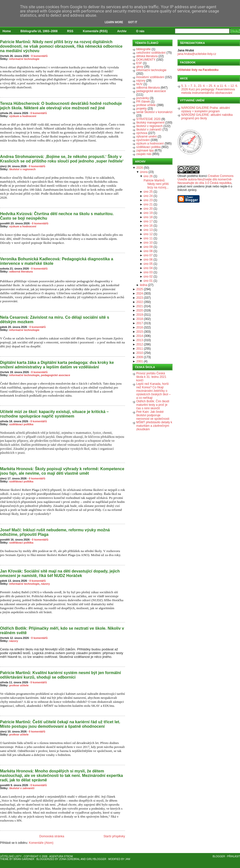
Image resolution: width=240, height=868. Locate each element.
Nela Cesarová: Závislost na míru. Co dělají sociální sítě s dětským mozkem (55, 320)
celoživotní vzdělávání (151, 53)
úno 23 (148, 200)
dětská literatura (147, 56)
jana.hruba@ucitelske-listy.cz (197, 54)
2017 (140, 323)
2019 (140, 315)
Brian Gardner (24, 859)
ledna (144, 285)
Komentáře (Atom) (41, 843)
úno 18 (148, 217)
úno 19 (148, 213)
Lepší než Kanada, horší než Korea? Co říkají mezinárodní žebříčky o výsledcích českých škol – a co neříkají (153, 391)
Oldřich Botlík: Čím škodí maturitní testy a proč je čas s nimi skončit (153, 405)
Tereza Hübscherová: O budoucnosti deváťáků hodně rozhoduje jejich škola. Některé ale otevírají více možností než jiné (61, 106)
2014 (140, 336)
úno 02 (148, 277)
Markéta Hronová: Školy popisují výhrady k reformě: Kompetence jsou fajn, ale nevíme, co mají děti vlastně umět (62, 471)
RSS (70, 31)
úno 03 (148, 272)
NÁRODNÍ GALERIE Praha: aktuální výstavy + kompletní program (206, 110)
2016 (140, 327)
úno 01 (148, 281)
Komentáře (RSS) (95, 31)
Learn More (114, 22)
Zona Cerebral (69, 859)
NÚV (139, 84)
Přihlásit (233, 856)
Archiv (122, 31)
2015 (140, 332)
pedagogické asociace (56, 375)
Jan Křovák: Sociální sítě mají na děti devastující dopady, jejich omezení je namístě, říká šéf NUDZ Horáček (60, 573)
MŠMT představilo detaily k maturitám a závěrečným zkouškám (154, 426)
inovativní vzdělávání (150, 77)
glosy (140, 67)
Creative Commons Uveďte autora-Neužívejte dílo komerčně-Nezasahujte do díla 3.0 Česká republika (205, 179)
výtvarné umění (146, 137)
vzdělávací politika (21, 424)
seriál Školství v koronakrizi (154, 112)
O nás (140, 31)
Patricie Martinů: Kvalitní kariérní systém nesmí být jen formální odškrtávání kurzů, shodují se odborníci (60, 675)
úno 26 (148, 176)
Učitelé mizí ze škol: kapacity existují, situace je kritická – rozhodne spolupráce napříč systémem (54, 414)
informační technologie (24, 59)
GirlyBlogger (96, 859)
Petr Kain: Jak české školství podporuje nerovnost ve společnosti (153, 415)
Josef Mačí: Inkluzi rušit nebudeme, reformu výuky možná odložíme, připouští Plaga (55, 532)
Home (7, 31)
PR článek (143, 102)
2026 (140, 168)
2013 (140, 340)
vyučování (143, 140)
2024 (140, 293)
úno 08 (148, 251)
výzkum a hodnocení (23, 116)
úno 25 (148, 192)
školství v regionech (22, 169)
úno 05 (148, 264)
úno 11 (148, 238)
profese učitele (19, 685)
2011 (140, 349)
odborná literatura (21, 272)
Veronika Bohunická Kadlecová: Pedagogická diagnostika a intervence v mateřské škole (57, 261)
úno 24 (148, 196)
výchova (142, 133)
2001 (140, 361)
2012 (140, 344)
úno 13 (148, 230)
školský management (150, 123)
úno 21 (148, 204)
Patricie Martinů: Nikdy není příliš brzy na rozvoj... (156, 184)
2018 (140, 319)
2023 (140, 298)
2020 (140, 310)
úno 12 (148, 234)
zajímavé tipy (145, 150)
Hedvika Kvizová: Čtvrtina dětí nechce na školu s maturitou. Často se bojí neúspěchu (57, 216)
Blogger (219, 856)
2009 (140, 357)
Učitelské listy (11, 856)
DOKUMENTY (146, 60)
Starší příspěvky (114, 836)
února (144, 172)
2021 (140, 306)
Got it (133, 22)
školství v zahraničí (22, 788)
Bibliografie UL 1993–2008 (39, 31)
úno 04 (148, 268)
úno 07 (148, 255)
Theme (4, 859)
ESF (139, 63)
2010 (140, 353)
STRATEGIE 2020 (148, 119)
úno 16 (148, 226)
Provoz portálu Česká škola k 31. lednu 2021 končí (151, 377)
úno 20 (148, 209)
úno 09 (148, 247)
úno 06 (148, 260)
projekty (141, 109)
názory (45, 584)
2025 (140, 289)
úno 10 (148, 243)
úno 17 (148, 221)
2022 (140, 302)
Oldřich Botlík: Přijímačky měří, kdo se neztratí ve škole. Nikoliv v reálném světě (62, 631)
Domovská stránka (52, 836)
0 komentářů (39, 56)
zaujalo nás (144, 154)
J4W (128, 859)
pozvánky (143, 98)
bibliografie (143, 49)
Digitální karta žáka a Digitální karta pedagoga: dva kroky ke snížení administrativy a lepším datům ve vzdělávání (57, 365)
